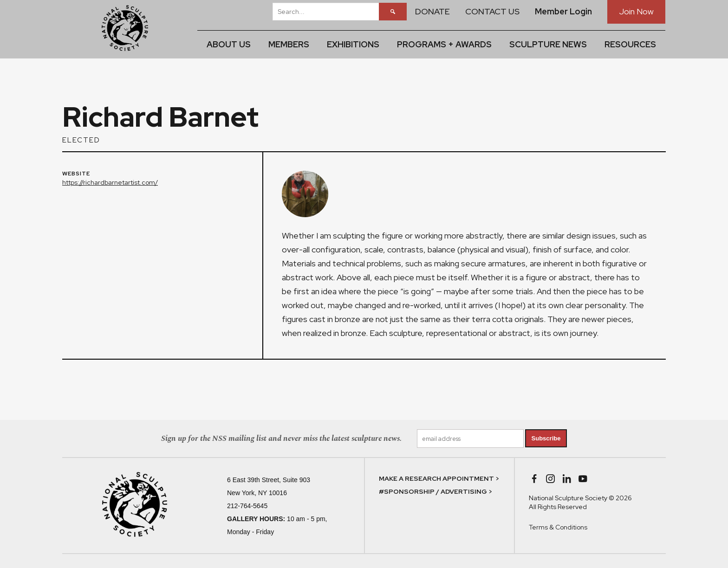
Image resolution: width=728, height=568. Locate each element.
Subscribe (546, 438)
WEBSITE (76, 174)
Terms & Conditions (558, 527)
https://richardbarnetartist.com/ (110, 182)
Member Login (563, 11)
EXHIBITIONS (353, 44)
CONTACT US (492, 11)
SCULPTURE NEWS (548, 44)
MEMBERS (289, 44)
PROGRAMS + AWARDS (444, 44)
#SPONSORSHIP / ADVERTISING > (435, 491)
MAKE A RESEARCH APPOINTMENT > (439, 478)
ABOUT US (229, 44)
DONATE (432, 11)
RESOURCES (630, 44)
